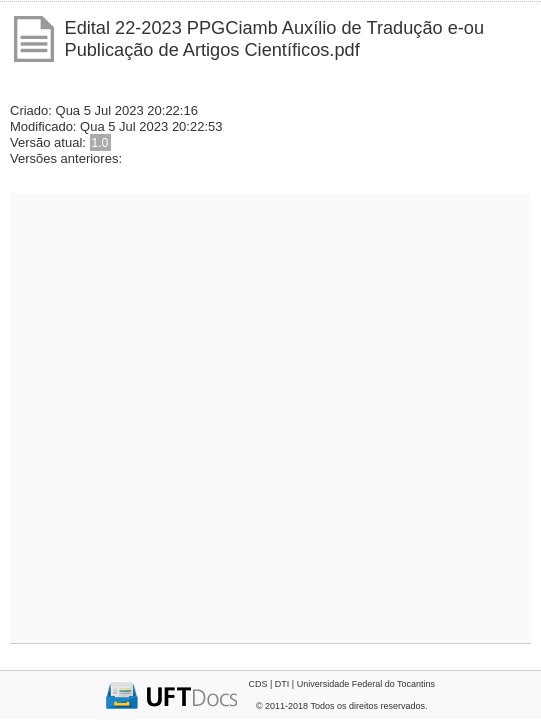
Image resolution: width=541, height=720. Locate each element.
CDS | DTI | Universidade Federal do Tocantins (341, 684)
